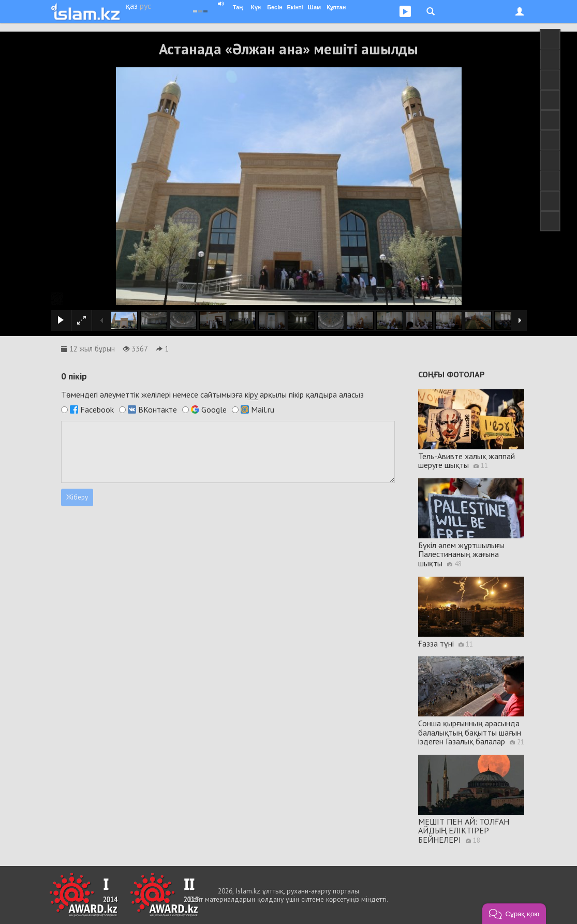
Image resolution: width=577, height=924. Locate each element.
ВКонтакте (158, 409)
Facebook (97, 409)
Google (214, 409)
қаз (132, 6)
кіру (251, 394)
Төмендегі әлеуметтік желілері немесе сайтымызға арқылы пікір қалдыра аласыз (212, 395)
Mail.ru (263, 409)
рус (145, 6)
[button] (514, 914)
